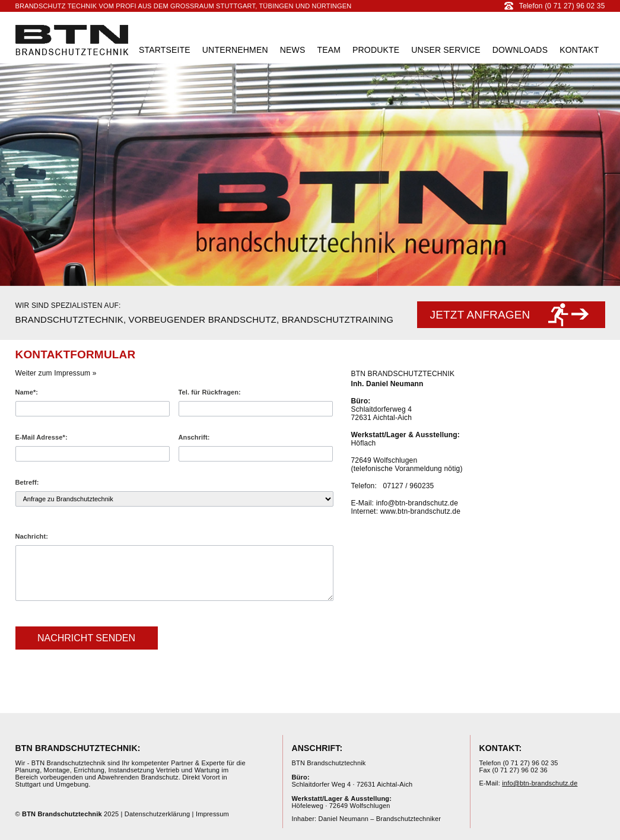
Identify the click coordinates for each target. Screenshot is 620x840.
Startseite (165, 50)
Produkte (376, 50)
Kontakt (579, 50)
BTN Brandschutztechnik (72, 40)
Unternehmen (235, 50)
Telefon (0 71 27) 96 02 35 (555, 6)
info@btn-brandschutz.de (417, 503)
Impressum (212, 814)
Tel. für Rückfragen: (210, 392)
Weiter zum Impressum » (56, 373)
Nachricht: (32, 536)
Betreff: (27, 482)
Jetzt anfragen (480, 315)
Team (329, 50)
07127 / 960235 (409, 486)
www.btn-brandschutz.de (420, 511)
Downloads (520, 50)
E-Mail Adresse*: (42, 437)
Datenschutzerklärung (158, 814)
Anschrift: (194, 437)
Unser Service (446, 50)
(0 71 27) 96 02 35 (530, 763)
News (293, 50)
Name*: (27, 392)
